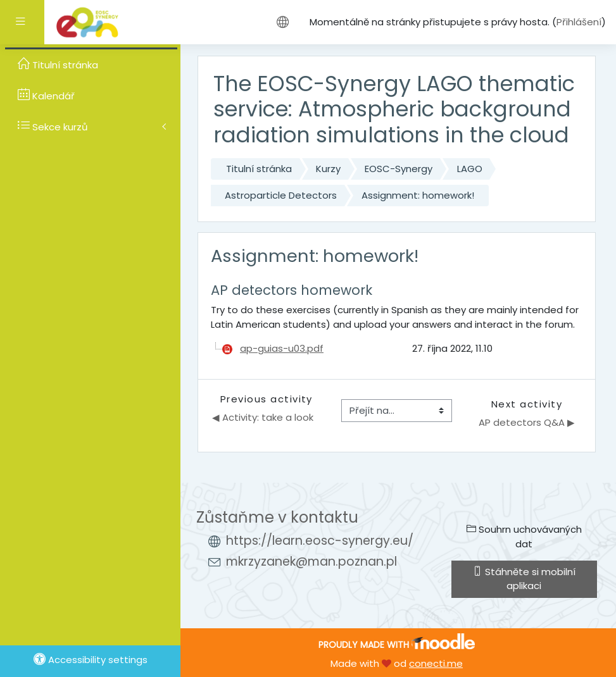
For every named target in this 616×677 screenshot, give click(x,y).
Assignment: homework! (418, 195)
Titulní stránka (259, 169)
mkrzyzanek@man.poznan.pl (311, 562)
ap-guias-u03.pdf (282, 348)
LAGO (470, 169)
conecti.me (436, 663)
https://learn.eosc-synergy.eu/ (320, 541)
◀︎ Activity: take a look (263, 417)
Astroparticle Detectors (281, 195)
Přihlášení (579, 22)
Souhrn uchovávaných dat (524, 536)
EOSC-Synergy (399, 169)
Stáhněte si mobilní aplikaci (524, 579)
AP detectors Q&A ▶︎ (527, 422)
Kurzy (328, 169)
